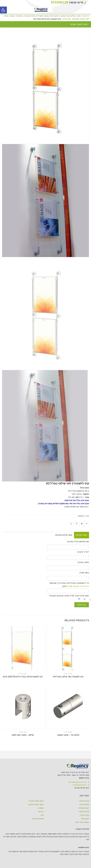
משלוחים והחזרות (38, 819)
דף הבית (86, 16)
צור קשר (41, 812)
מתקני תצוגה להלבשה (36, 804)
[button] (3, 10)
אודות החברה (85, 815)
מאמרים (41, 808)
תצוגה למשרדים (84, 808)
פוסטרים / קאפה (16, 16)
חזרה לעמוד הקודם (79, 24)
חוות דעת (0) (82, 535)
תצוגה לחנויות (84, 804)
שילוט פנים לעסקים (68, 16)
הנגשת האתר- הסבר (82, 822)
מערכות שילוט (84, 801)
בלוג (42, 815)
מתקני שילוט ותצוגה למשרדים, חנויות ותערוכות (41, 16)
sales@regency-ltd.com (77, 782)
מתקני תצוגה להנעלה (36, 801)
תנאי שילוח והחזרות (64, 535)
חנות (79, 16)
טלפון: (80, 785)
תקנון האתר (85, 819)
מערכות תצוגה (84, 812)
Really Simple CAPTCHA (78, 586)
